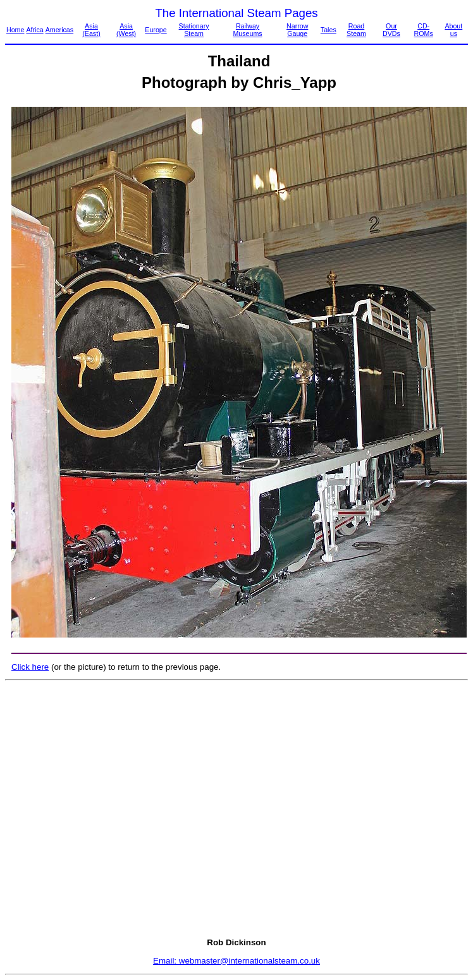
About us (453, 30)
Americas (59, 30)
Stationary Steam (194, 30)
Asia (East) (91, 30)
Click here (30, 667)
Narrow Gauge (297, 30)
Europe (156, 30)
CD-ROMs (424, 30)
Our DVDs (391, 30)
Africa (34, 30)
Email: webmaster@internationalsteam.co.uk (236, 961)
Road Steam (356, 30)
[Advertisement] (234, 809)
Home (15, 30)
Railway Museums (247, 30)
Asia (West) (126, 30)
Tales (329, 30)
